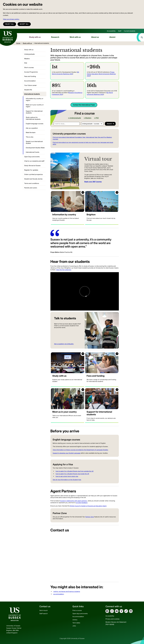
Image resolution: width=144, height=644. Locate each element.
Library (75, 620)
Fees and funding (30, 76)
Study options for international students (33, 118)
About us (95, 37)
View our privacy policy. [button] (11, 19)
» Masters (88, 118)
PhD (26, 63)
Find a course (77, 610)
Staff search (43, 614)
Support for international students (34, 112)
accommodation (59, 594)
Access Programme (31, 72)
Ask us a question (32, 128)
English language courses (35, 124)
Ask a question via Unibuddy (64, 344)
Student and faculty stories (33, 179)
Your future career (30, 85)
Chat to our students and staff (34, 161)
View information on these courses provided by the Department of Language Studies (80, 450)
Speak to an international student (34, 142)
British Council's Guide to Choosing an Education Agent (88, 506)
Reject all (10, 24)
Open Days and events (32, 157)
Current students (130, 31)
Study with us (35, 37)
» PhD (96, 118)
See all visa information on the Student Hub (67, 480)
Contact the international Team (84, 105)
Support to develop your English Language (67, 453)
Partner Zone (90, 517)
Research (55, 37)
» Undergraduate (75, 118)
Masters (27, 59)
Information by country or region (35, 99)
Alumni (112, 37)
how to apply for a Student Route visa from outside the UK (75, 471)
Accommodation (30, 81)
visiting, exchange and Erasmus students (67, 592)
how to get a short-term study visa (67, 476)
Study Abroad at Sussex (32, 166)
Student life (28, 90)
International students (32, 94)
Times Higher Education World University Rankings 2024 (101, 74)
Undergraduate (29, 54)
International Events (33, 152)
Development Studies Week (35, 148)
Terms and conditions (32, 183)
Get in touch (43, 610)
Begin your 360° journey (93, 182)
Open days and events (80, 614)
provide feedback (82, 503)
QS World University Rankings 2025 (65, 73)
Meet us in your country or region (35, 106)
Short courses (29, 67)
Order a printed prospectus (33, 174)
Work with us (75, 37)
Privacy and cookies (112, 619)
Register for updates (31, 170)
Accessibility (111, 31)
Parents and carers (31, 188)
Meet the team (31, 132)
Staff (120, 31)
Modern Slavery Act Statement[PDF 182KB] (116, 623)
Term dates (76, 623)
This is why (30, 137)
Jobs (74, 626)
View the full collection (64, 270)
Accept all (24, 24)
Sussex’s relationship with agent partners (74, 501)
